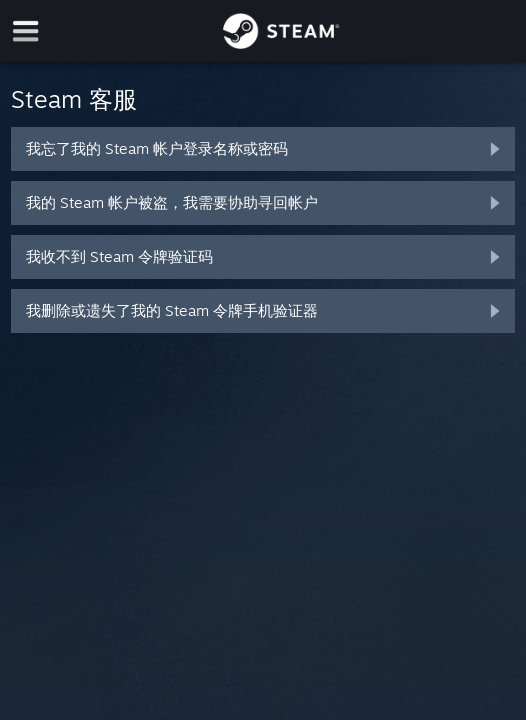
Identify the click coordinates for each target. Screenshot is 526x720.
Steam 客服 (74, 99)
